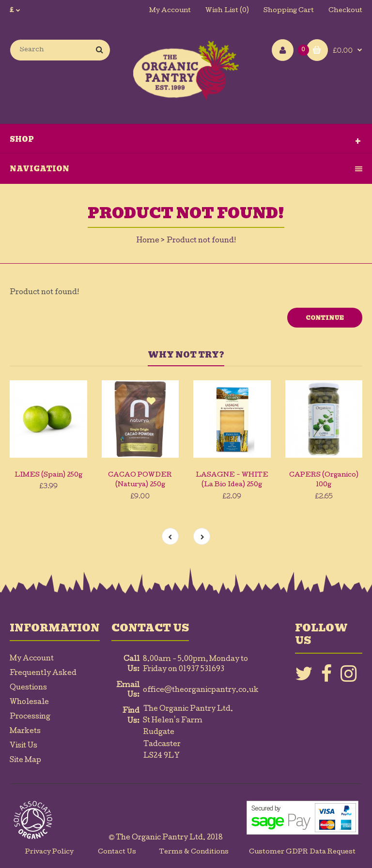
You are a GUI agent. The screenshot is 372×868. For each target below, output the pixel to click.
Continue (325, 318)
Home (148, 241)
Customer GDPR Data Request (302, 852)
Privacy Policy (49, 852)
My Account (170, 11)
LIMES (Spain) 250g (48, 475)
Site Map (25, 761)
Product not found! (201, 241)
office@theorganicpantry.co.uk (201, 690)
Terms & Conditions (194, 852)
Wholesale (29, 703)
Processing (30, 717)
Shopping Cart (289, 11)
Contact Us (117, 852)
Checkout (345, 11)
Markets (25, 732)
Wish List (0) (227, 11)
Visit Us (23, 746)
